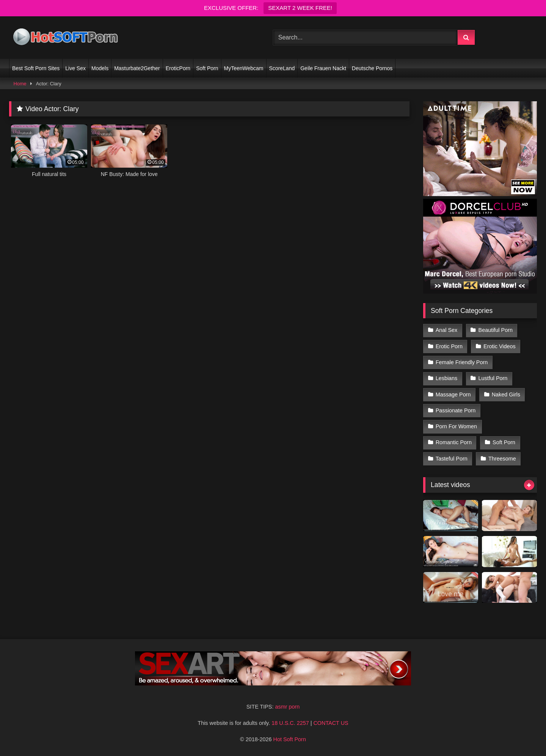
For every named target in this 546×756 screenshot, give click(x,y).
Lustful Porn (493, 378)
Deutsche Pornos (372, 68)
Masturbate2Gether (137, 68)
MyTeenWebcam (244, 68)
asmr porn (287, 707)
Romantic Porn (454, 442)
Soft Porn (207, 68)
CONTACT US (331, 723)
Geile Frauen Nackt (323, 68)
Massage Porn (453, 395)
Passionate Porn (456, 410)
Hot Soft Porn (290, 739)
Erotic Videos (500, 346)
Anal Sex (447, 330)
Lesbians (447, 378)
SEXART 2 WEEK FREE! (300, 8)
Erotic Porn (449, 346)
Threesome (502, 459)
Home (20, 84)
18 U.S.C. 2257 (290, 723)
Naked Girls (506, 395)
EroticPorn (178, 68)
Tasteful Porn (452, 459)
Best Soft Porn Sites (36, 68)
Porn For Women (456, 426)
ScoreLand (282, 68)
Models (100, 68)
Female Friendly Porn (462, 362)
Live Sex (75, 68)
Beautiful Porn (496, 330)
